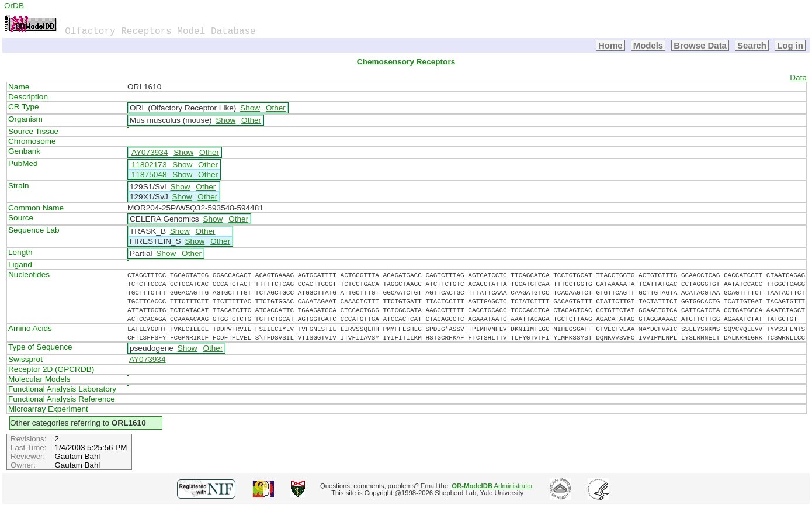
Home (610, 45)
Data (798, 77)
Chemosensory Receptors (406, 62)
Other (276, 108)
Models (648, 45)
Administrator (492, 486)
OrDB (14, 6)
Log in (790, 45)
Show (250, 108)
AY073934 (150, 152)
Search (752, 45)
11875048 (149, 174)
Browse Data (700, 45)
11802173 (149, 165)
